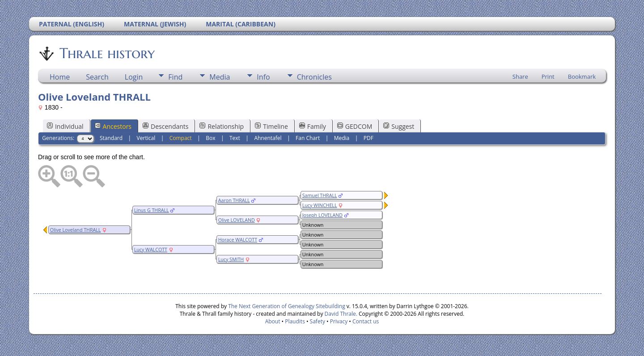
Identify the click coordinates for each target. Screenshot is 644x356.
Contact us (366, 321)
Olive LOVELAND (237, 220)
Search (97, 77)
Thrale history (106, 53)
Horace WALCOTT (238, 240)
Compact (181, 138)
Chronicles (314, 77)
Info (263, 77)
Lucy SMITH (231, 259)
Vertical (146, 138)
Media (220, 77)
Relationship (222, 126)
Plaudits (295, 321)
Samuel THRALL (320, 195)
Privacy (339, 321)
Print (548, 76)
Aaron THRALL (234, 200)
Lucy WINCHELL (320, 205)
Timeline (271, 126)
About (273, 321)
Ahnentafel (268, 138)
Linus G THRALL (152, 210)
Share (520, 76)
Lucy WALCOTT (151, 250)
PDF (369, 138)
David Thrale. (340, 314)
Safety (318, 321)
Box (210, 138)
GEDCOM (355, 126)
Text (235, 138)
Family (313, 126)
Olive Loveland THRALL (76, 230)
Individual (65, 126)
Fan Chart (308, 138)
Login (134, 77)
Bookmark (582, 76)
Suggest (399, 126)
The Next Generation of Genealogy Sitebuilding (287, 306)
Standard (111, 138)
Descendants (165, 126)
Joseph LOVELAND (322, 215)
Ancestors (113, 126)
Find (175, 77)
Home (60, 77)
